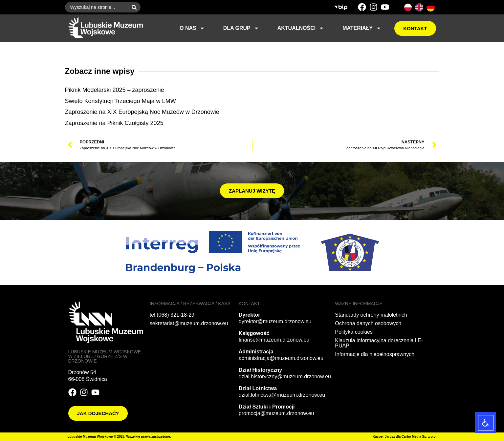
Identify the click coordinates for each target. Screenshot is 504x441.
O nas (192, 28)
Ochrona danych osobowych (368, 323)
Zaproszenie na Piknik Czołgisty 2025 (114, 123)
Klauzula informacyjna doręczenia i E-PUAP (379, 343)
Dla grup (241, 28)
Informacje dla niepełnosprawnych (375, 354)
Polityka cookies (354, 332)
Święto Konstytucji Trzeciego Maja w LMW (121, 101)
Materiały (362, 28)
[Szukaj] (135, 7)
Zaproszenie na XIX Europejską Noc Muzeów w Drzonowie (142, 112)
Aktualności (301, 28)
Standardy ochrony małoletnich (371, 315)
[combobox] (96, 7)
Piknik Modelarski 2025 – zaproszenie (115, 90)
